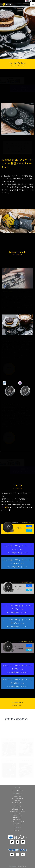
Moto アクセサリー (18, 803)
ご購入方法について (17, 809)
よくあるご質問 (17, 813)
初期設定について (18, 815)
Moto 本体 (18, 801)
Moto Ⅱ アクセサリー (18, 799)
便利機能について (18, 820)
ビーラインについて (17, 790)
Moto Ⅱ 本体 (18, 796)
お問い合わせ (18, 830)
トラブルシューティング (17, 822)
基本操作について (18, 818)
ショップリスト (17, 824)
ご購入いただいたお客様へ (18, 811)
